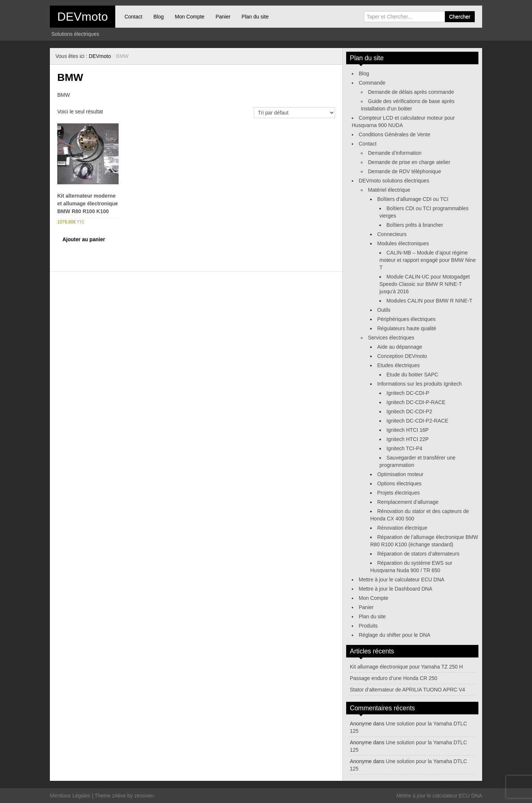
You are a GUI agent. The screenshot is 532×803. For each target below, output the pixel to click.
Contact (133, 17)
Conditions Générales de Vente (395, 134)
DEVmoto (83, 17)
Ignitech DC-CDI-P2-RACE (417, 421)
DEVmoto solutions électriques (394, 181)
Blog (158, 17)
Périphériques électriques (406, 319)
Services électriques (391, 338)
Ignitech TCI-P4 (404, 448)
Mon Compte (190, 17)
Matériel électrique (389, 190)
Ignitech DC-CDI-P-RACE (416, 402)
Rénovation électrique (402, 528)
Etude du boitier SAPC (412, 375)
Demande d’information (395, 153)
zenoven (144, 796)
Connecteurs (392, 234)
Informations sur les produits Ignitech (420, 384)
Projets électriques (398, 493)
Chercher (460, 17)
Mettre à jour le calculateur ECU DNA (402, 580)
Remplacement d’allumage (408, 502)
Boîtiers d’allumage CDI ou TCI (413, 199)
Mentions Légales (70, 796)
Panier (223, 17)
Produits (368, 626)
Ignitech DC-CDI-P (408, 393)
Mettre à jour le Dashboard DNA (395, 589)
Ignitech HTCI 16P (407, 430)
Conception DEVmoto (402, 356)
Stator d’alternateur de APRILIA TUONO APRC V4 (407, 690)
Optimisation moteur (400, 474)
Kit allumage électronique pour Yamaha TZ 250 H (406, 667)
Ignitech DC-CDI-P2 (409, 411)
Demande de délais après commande (411, 92)
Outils (384, 310)
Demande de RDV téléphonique (405, 171)
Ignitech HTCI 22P (407, 439)
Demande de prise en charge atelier (409, 162)
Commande (372, 83)
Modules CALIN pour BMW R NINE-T (429, 301)
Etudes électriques (398, 365)
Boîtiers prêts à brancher (415, 225)
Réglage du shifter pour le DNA (395, 635)
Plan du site (255, 17)
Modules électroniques (403, 243)
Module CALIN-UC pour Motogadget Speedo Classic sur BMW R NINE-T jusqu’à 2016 (425, 284)
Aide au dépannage (400, 347)
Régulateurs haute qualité (407, 328)
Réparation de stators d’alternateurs (418, 554)
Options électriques (399, 483)
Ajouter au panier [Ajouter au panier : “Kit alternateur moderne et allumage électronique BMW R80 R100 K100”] (84, 239)
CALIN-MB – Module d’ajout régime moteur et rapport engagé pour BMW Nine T (428, 260)
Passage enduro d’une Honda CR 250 (394, 678)
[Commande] (294, 113)
